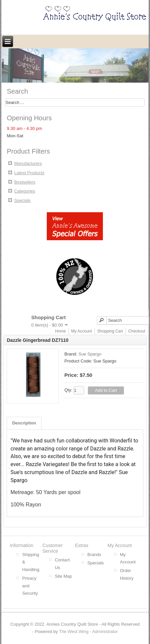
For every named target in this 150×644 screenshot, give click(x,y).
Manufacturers (28, 163)
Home (60, 331)
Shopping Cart (110, 331)
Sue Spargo (90, 354)
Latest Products (29, 173)
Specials (22, 200)
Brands (94, 555)
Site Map (63, 576)
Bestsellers (25, 182)
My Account (82, 331)
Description (24, 423)
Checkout (137, 331)
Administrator (105, 632)
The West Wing (74, 632)
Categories (25, 191)
